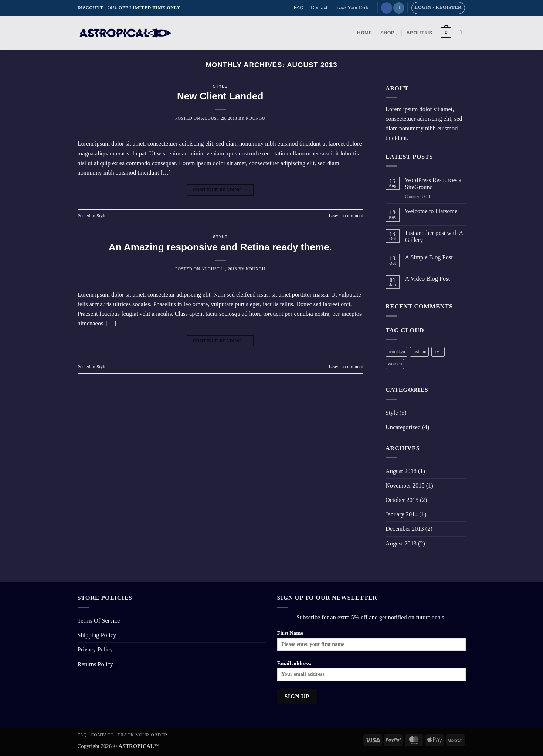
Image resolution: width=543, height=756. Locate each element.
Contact (319, 8)
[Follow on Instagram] (399, 8)
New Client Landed (220, 96)
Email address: (371, 671)
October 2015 (402, 500)
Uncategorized (403, 427)
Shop (389, 33)
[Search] (463, 33)
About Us (419, 33)
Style (220, 86)
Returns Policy (96, 664)
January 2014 (402, 514)
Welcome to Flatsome (431, 211)
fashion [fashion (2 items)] (419, 351)
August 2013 (401, 543)
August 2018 (401, 471)
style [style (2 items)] (438, 351)
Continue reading (220, 190)
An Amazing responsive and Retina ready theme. (220, 247)
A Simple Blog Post (429, 257)
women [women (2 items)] (395, 364)
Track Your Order (353, 8)
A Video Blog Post (428, 279)
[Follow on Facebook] (387, 8)
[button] (438, 8)
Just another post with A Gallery (434, 237)
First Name (371, 640)
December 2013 (405, 529)
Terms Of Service (99, 621)
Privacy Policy (95, 649)
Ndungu (256, 118)
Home (364, 33)
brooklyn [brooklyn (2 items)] (396, 351)
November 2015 (405, 485)
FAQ (299, 8)
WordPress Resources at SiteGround (434, 184)
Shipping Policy (97, 635)
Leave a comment (346, 215)
